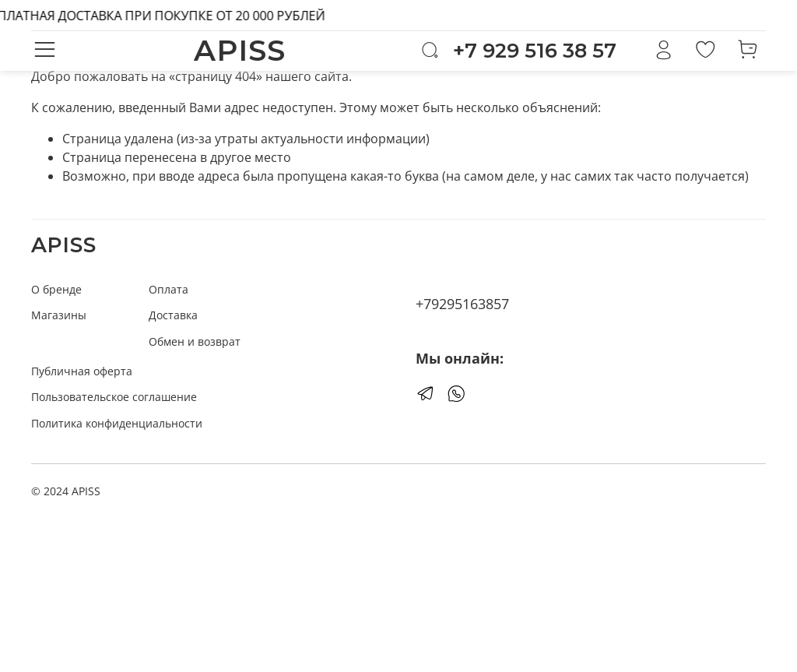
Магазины (59, 315)
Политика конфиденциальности (117, 423)
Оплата (169, 289)
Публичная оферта (82, 371)
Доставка (173, 315)
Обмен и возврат (195, 341)
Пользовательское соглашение (114, 397)
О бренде (56, 289)
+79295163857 (462, 304)
